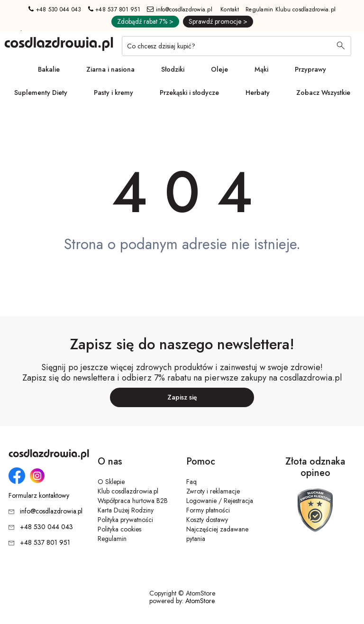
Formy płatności (208, 510)
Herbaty (258, 93)
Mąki (261, 69)
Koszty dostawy (207, 520)
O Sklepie (111, 482)
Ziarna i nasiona (110, 69)
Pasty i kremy (114, 93)
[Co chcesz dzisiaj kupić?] (237, 46)
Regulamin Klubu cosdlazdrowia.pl (291, 9)
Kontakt (230, 9)
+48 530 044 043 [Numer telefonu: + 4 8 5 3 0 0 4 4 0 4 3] (55, 9)
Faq (191, 482)
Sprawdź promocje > (218, 21)
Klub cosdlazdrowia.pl (128, 491)
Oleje (219, 69)
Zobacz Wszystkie (323, 93)
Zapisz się (182, 397)
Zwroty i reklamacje (213, 491)
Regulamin (112, 539)
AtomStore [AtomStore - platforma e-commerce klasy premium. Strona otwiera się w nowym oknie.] (200, 601)
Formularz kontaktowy (39, 496)
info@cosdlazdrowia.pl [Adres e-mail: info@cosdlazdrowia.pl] (180, 9)
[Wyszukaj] (341, 47)
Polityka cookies (119, 529)
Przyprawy (310, 69)
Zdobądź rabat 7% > (145, 21)
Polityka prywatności (125, 520)
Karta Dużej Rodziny (126, 510)
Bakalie (49, 69)
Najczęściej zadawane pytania (217, 534)
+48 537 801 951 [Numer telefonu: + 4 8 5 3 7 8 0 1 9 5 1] (114, 9)
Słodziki (173, 69)
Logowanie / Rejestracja (220, 501)
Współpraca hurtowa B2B (133, 501)
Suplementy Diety (41, 93)
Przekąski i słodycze (189, 93)
